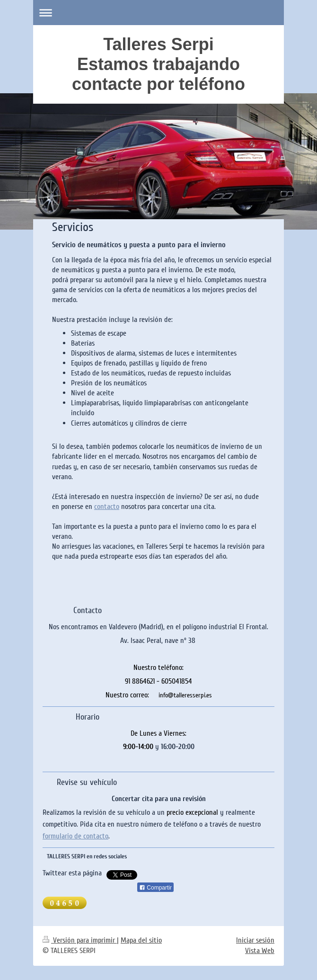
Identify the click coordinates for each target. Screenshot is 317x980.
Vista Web (260, 951)
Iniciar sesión (255, 940)
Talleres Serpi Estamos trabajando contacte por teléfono (158, 64)
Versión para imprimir (80, 940)
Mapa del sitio (141, 940)
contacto (107, 507)
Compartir (155, 888)
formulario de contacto (75, 836)
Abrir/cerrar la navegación (158, 13)
